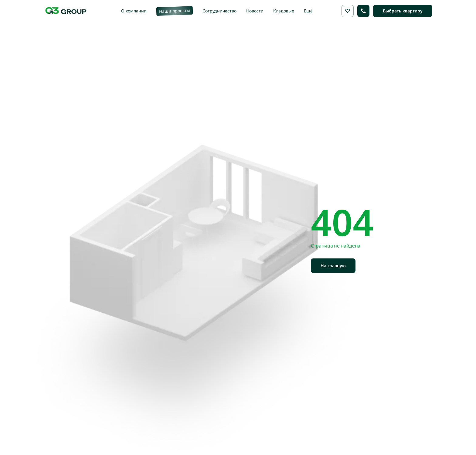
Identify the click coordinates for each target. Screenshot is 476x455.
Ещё (308, 11)
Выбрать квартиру (403, 11)
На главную (333, 266)
